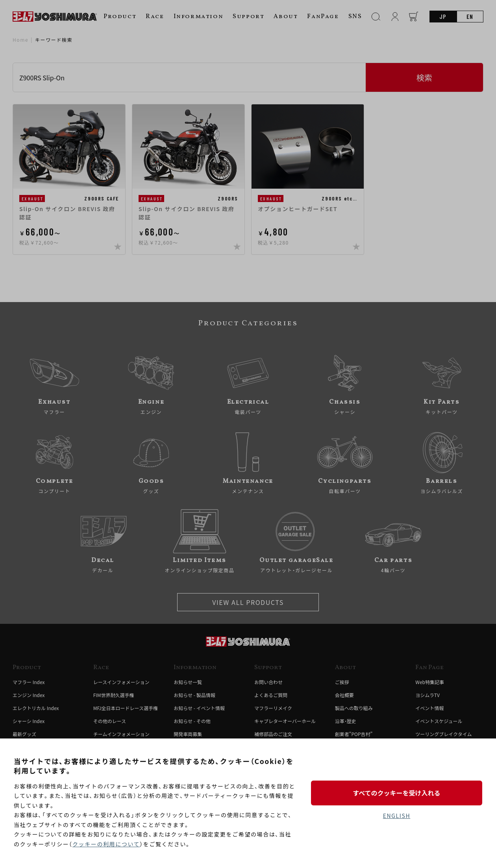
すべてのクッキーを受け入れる (396, 793)
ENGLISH (397, 816)
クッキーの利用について (106, 844)
